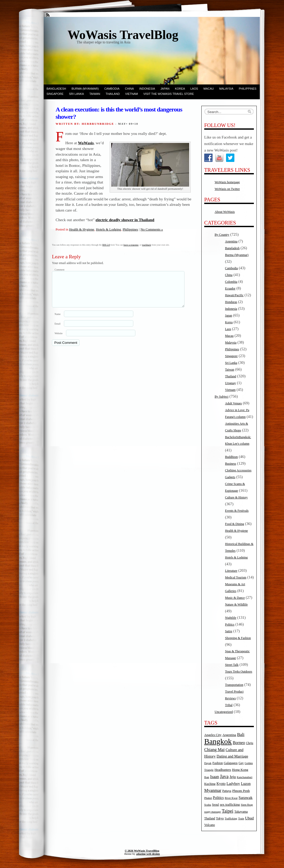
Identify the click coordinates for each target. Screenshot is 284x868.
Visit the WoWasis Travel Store (169, 94)
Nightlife (231, 618)
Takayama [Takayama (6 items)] (241, 812)
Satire (229, 631)
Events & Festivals (237, 511)
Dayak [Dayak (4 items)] (208, 763)
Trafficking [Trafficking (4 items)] (231, 818)
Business (231, 464)
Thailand (113, 94)
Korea (180, 89)
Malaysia (226, 89)
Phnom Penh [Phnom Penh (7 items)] (241, 791)
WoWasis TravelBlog (123, 35)
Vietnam (132, 94)
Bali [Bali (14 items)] (241, 735)
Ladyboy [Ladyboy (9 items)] (233, 784)
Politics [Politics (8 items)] (218, 798)
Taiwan (95, 94)
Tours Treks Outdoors (239, 672)
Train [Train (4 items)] (241, 818)
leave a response (131, 245)
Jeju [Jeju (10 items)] (233, 777)
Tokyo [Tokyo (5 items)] (220, 818)
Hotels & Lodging (108, 229)
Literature (231, 571)
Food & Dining (235, 524)
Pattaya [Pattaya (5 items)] (227, 791)
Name (58, 320)
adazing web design (148, 854)
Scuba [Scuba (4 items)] (208, 805)
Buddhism (231, 457)
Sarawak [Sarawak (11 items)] (246, 797)
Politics (230, 624)
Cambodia (112, 89)
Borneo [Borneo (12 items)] (239, 743)
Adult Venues (233, 403)
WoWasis (86, 143)
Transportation (234, 685)
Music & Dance (235, 598)
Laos (194, 89)
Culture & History (236, 497)
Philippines (248, 89)
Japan (165, 89)
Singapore (55, 94)
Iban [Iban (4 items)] (207, 777)
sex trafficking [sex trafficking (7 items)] (230, 804)
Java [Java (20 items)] (224, 776)
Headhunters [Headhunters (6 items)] (223, 770)
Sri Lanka (76, 94)
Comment (60, 270)
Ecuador (230, 288)
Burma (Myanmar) (85, 89)
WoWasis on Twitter (227, 189)
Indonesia (147, 89)
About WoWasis (225, 212)
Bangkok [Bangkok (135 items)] (218, 741)
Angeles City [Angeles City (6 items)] (213, 735)
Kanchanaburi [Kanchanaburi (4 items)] (245, 777)
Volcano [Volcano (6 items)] (210, 825)
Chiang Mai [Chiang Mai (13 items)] (214, 750)
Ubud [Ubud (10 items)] (249, 818)
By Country (222, 235)
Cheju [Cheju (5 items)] (250, 743)
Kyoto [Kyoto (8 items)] (221, 784)
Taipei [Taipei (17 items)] (227, 811)
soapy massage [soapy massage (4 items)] (213, 812)
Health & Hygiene (82, 229)
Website (59, 340)
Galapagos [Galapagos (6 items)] (231, 763)
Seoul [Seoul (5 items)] (216, 805)
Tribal (229, 705)
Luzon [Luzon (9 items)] (246, 784)
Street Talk (232, 665)
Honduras (231, 302)
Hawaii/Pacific (234, 295)
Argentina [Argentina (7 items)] (229, 735)
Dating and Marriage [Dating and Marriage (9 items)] (232, 756)
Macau (209, 89)
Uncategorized (224, 712)
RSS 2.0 (106, 245)
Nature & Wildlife (236, 604)
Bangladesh (56, 89)
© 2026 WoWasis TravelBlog (142, 851)
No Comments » (152, 229)
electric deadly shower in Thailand (125, 220)
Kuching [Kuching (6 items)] (210, 784)
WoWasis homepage (227, 182)
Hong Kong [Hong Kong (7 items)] (240, 770)
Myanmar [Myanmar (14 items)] (213, 790)
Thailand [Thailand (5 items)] (210, 818)
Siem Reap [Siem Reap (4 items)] (247, 805)
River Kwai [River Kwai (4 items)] (231, 798)
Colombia (231, 282)
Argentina (231, 241)
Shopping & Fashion (238, 638)
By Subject (222, 397)
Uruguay (230, 383)
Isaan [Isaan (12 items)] (215, 777)
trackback (147, 245)
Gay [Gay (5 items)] (241, 763)
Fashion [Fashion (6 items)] (218, 763)
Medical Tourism (236, 577)
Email (58, 330)
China (129, 89)
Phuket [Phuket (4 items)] (208, 798)
